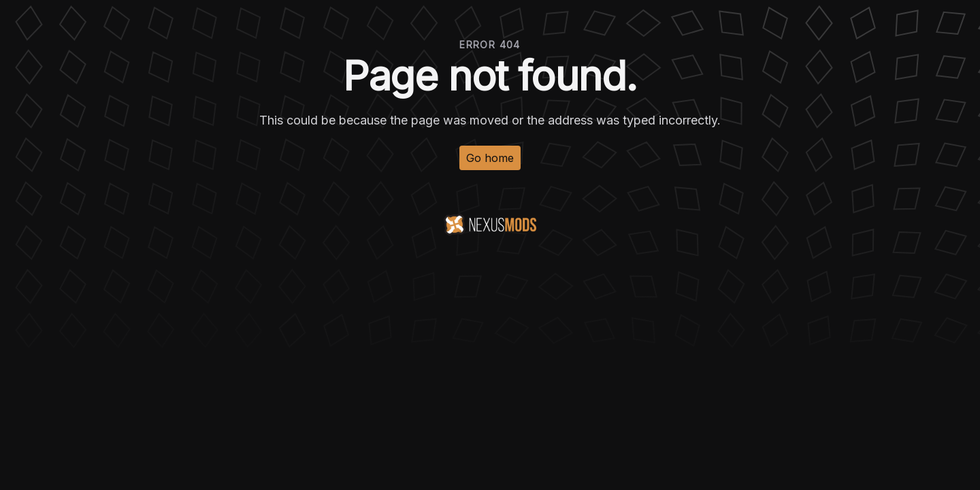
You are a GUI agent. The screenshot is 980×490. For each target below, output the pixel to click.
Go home (490, 158)
